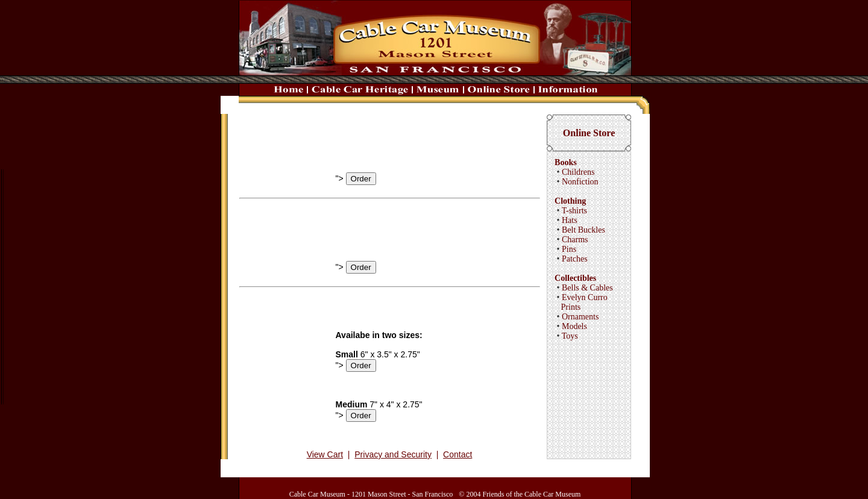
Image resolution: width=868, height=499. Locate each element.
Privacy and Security (393, 454)
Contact (458, 454)
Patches (575, 259)
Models (574, 326)
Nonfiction (580, 182)
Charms (575, 240)
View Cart (325, 454)
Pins (569, 249)
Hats (570, 220)
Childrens (578, 172)
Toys (570, 336)
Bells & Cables (587, 288)
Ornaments (580, 317)
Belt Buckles (583, 230)
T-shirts (574, 211)
